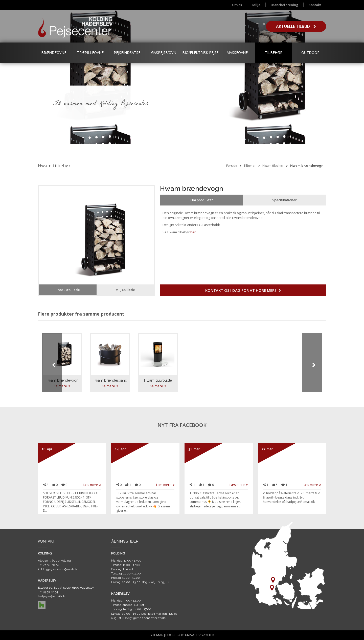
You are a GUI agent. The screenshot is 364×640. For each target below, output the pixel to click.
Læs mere (92, 485)
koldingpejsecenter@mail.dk (58, 569)
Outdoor (310, 53)
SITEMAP (156, 635)
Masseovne (237, 53)
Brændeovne (54, 53)
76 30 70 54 (51, 565)
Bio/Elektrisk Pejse (200, 53)
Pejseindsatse (127, 53)
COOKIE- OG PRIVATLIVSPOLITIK (190, 635)
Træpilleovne (90, 53)
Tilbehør (274, 53)
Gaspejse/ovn (164, 53)
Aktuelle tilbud (296, 26)
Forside (232, 166)
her (193, 232)
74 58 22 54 (50, 592)
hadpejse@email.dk (51, 596)
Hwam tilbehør (273, 166)
